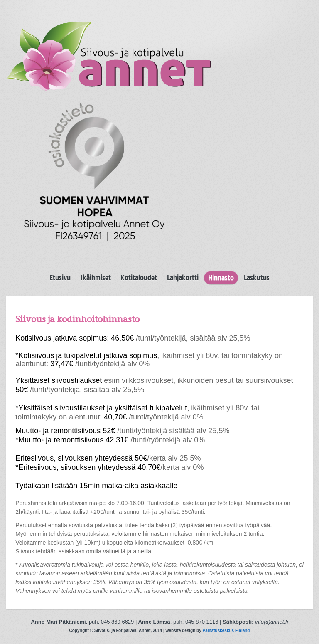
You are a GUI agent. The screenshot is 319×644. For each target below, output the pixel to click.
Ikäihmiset (96, 278)
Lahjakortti (183, 278)
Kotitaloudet (139, 278)
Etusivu (60, 278)
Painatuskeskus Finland (226, 630)
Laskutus (257, 278)
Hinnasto (221, 278)
